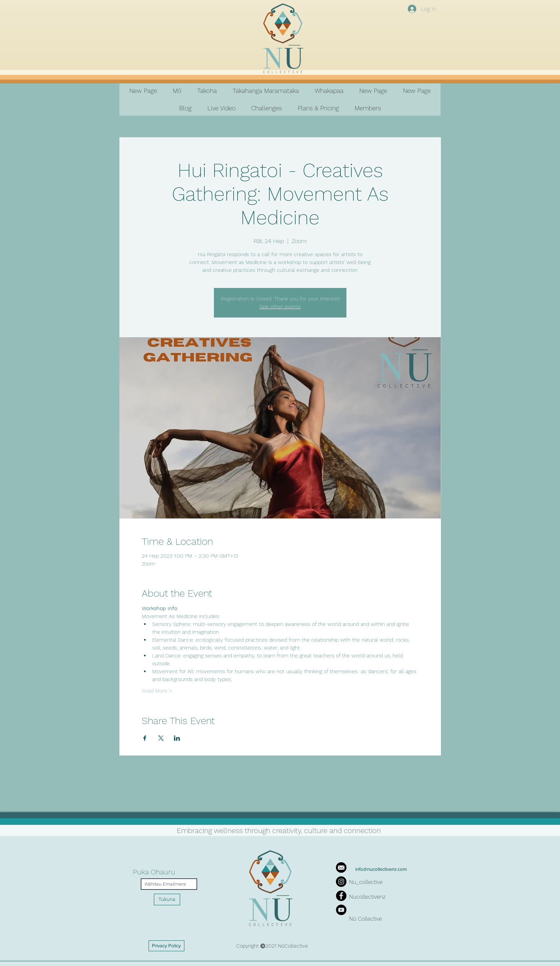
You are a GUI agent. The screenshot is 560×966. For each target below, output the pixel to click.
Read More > (157, 691)
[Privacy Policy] (166, 946)
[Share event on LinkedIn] (177, 738)
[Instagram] (341, 882)
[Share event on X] (161, 738)
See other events (280, 307)
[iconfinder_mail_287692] (341, 867)
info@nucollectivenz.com (381, 869)
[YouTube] (341, 910)
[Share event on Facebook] (145, 738)
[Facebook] (341, 896)
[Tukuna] (167, 900)
